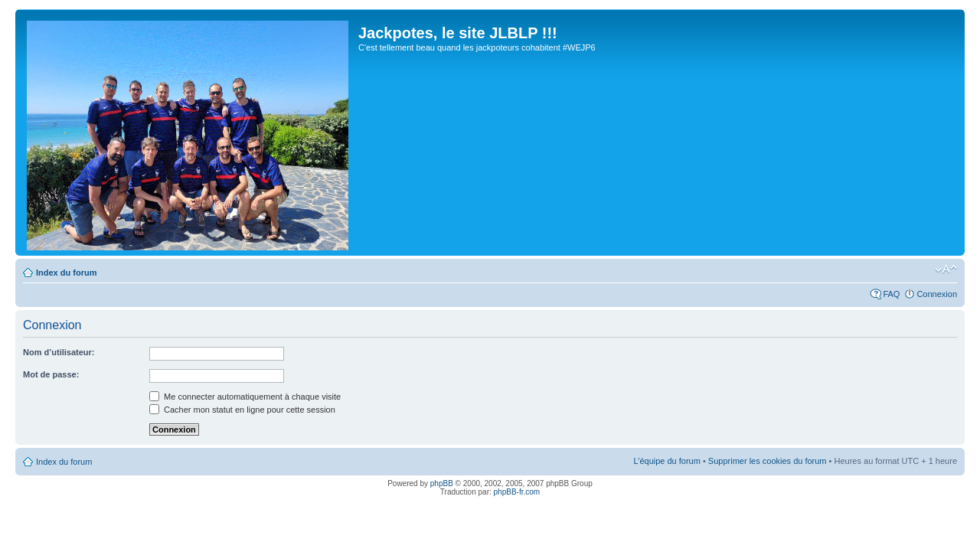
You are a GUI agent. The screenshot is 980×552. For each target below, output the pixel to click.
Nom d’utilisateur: (59, 352)
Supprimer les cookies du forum (768, 461)
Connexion (937, 294)
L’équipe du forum (666, 461)
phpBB (442, 483)
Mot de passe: (51, 374)
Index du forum (66, 273)
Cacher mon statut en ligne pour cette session (242, 410)
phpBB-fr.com (517, 492)
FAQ (891, 294)
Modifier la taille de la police (946, 269)
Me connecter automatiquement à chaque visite (245, 397)
